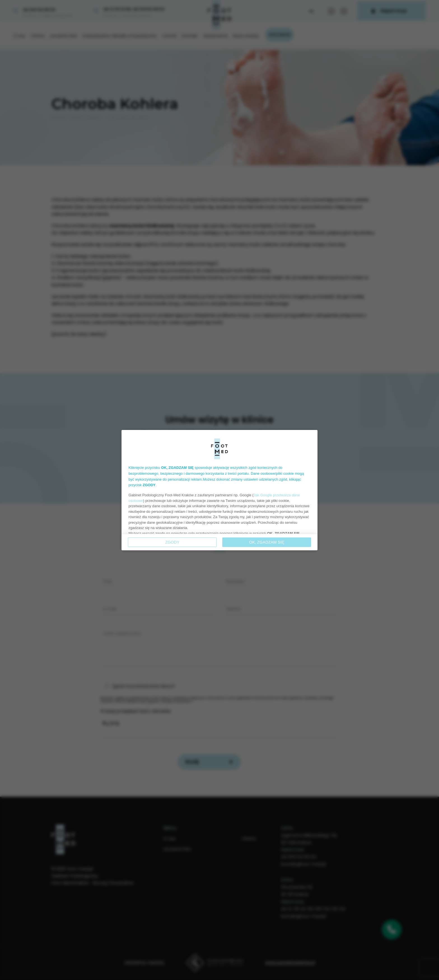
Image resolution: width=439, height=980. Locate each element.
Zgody (172, 542)
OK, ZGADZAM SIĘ (267, 542)
